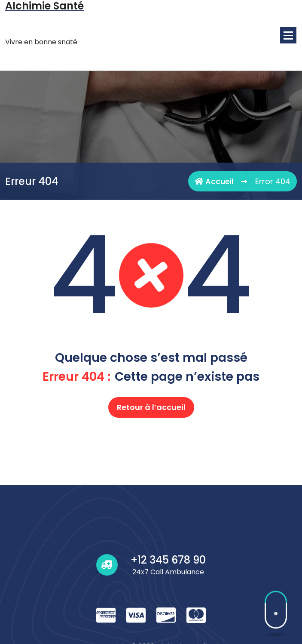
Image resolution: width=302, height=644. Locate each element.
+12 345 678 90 (168, 627)
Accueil (214, 181)
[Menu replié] (288, 35)
